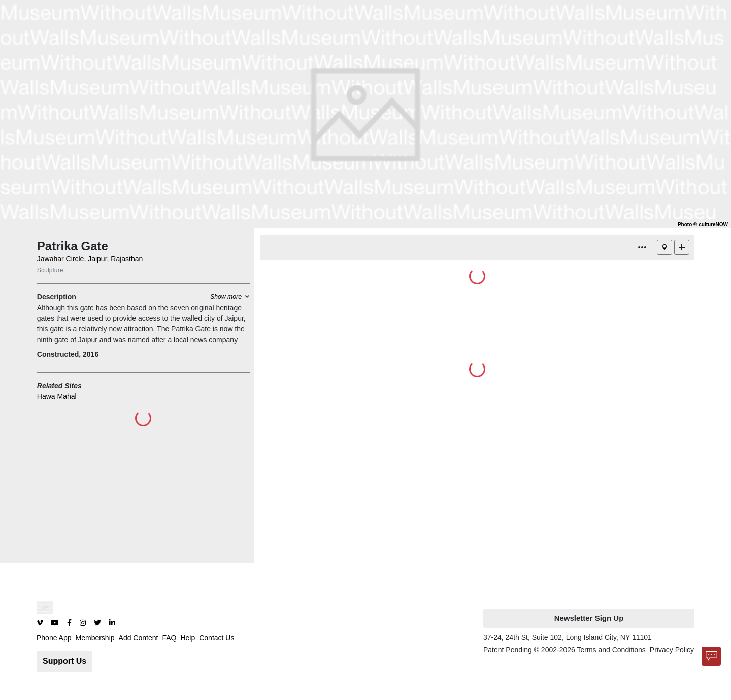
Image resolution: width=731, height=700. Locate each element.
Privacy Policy (672, 650)
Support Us (64, 661)
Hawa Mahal (57, 396)
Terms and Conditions (611, 650)
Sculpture (50, 270)
